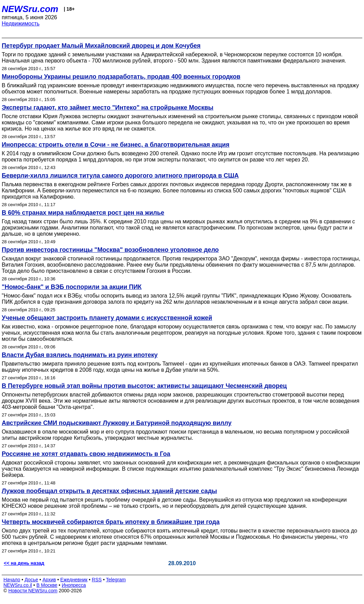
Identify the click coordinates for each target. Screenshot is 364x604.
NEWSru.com (30, 9)
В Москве (47, 585)
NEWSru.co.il (18, 585)
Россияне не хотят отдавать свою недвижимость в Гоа (86, 454)
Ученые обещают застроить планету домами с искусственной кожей (107, 318)
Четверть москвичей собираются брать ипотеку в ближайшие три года (111, 522)
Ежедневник (74, 580)
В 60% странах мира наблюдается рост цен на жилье (83, 213)
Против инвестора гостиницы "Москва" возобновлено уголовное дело (110, 250)
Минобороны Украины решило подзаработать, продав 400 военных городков (121, 77)
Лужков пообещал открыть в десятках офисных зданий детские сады (109, 491)
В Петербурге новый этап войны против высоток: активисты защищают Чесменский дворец (144, 386)
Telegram (116, 580)
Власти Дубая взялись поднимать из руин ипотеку (80, 355)
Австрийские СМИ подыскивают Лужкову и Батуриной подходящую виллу (117, 423)
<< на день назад (24, 563)
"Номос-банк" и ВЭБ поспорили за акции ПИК (72, 287)
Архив (49, 580)
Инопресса (74, 585)
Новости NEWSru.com (33, 591)
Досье (31, 580)
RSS (97, 580)
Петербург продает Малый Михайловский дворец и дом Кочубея (101, 46)
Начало (12, 580)
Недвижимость (21, 24)
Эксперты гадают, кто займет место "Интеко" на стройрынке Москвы (107, 108)
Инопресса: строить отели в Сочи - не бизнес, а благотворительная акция (116, 145)
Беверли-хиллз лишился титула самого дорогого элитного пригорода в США (120, 176)
